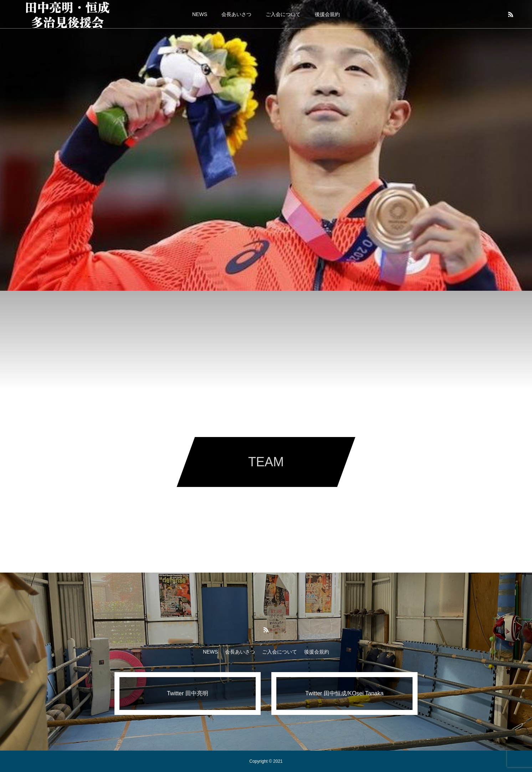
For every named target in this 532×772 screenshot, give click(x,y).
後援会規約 (327, 14)
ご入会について (283, 14)
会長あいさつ (236, 14)
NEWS (200, 14)
